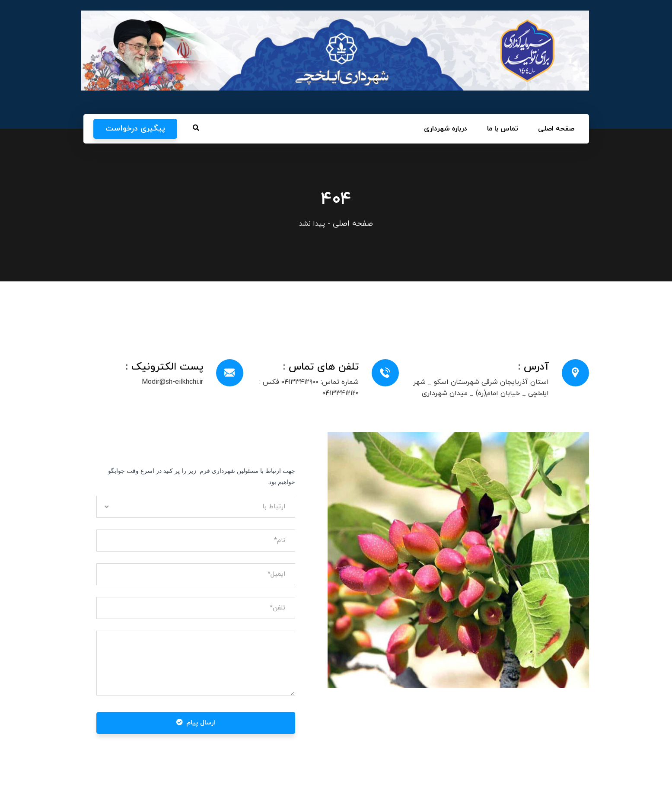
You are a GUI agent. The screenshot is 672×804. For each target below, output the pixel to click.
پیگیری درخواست (135, 129)
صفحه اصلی (353, 224)
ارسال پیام (196, 723)
